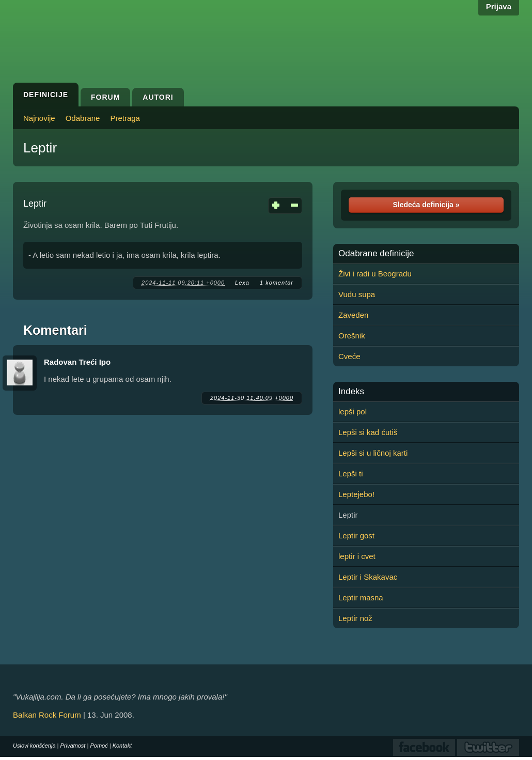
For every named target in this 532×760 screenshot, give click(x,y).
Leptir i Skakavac (368, 577)
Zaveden (353, 315)
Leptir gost (356, 536)
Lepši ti (351, 474)
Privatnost (73, 746)
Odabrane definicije (376, 254)
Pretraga (125, 118)
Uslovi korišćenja (34, 746)
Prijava (499, 6)
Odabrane (83, 118)
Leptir (40, 148)
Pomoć (99, 746)
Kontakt (122, 746)
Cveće (349, 356)
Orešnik (352, 336)
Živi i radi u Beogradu (375, 274)
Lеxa (242, 283)
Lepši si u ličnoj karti (373, 453)
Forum (105, 97)
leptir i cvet (357, 556)
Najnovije (39, 118)
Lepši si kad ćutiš (368, 432)
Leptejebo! (356, 494)
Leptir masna (361, 598)
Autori (158, 97)
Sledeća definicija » (426, 205)
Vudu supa (357, 294)
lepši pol (353, 412)
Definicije (46, 95)
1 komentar (277, 283)
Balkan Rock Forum (47, 715)
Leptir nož (355, 618)
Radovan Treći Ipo (77, 362)
